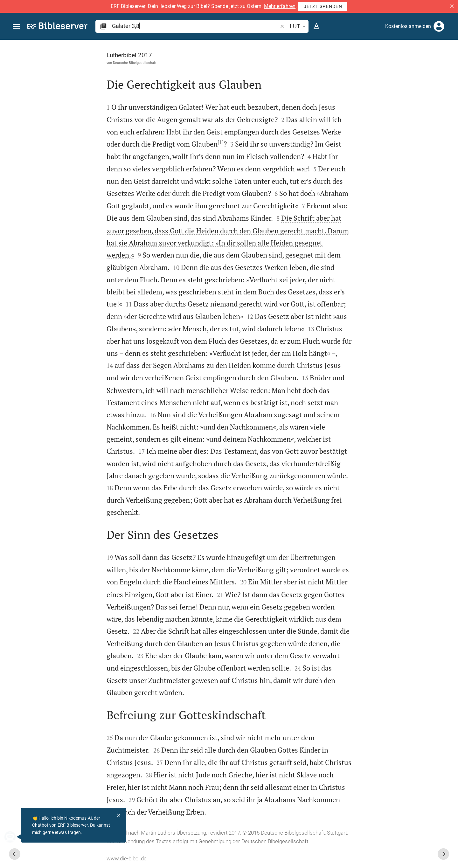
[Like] (333, 65)
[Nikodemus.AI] (15, 837)
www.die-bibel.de (55, 858)
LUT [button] (299, 26)
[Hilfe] (448, 65)
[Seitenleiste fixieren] (319, 45)
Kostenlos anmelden (408, 26)
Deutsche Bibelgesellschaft (63, 63)
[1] (149, 142)
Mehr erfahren (280, 6)
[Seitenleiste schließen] (319, 460)
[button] (452, 6)
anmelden (368, 100)
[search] (195, 26)
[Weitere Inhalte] (390, 146)
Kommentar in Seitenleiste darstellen (381, 231)
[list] (390, 259)
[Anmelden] (439, 26)
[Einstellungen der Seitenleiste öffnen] (438, 65)
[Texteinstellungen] (316, 26)
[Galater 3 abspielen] (390, 367)
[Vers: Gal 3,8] (369, 52)
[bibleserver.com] (57, 27)
